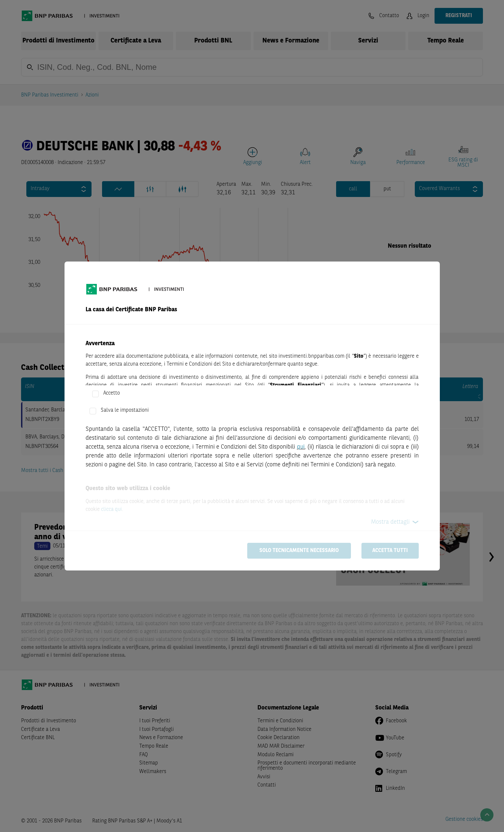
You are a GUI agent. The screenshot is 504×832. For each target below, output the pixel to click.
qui (301, 447)
